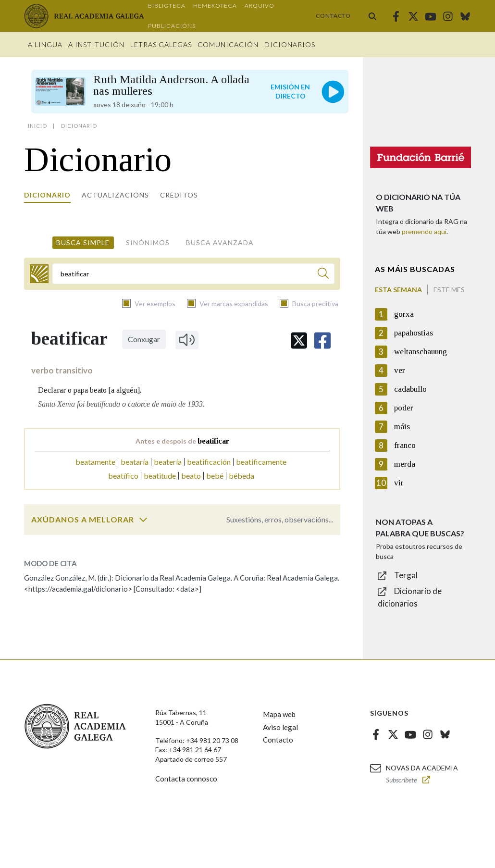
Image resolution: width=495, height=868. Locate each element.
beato (191, 476)
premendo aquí (424, 231)
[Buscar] (323, 275)
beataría (135, 462)
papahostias (414, 333)
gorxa (404, 314)
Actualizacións (115, 195)
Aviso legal (280, 727)
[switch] (143, 520)
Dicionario (47, 195)
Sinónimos (148, 242)
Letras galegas (161, 44)
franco (405, 445)
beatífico (123, 476)
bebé (215, 476)
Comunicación (228, 44)
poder (404, 408)
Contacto (333, 16)
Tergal (406, 575)
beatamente (95, 462)
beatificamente (261, 462)
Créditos (179, 195)
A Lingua (45, 44)
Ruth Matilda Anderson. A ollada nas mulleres (171, 85)
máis (402, 427)
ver (400, 370)
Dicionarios (290, 44)
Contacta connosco (186, 779)
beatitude (160, 476)
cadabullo (410, 389)
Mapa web (279, 714)
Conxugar (144, 339)
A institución (96, 44)
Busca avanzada (220, 242)
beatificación (209, 462)
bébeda (241, 476)
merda (405, 464)
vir (399, 483)
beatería (168, 462)
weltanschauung (421, 352)
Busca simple (83, 242)
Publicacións (172, 26)
